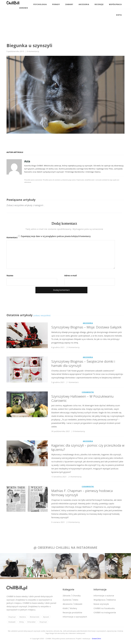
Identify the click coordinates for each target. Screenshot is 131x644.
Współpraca (115, 4)
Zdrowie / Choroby (72, 596)
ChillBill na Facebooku (104, 608)
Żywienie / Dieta (70, 600)
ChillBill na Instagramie (105, 613)
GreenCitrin (96, 639)
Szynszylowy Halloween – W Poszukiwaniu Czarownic (82, 398)
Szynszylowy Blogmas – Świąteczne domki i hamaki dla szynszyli (83, 363)
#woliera (23, 617)
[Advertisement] (60, 19)
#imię (22, 622)
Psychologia (40, 4)
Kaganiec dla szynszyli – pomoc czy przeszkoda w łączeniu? (88, 447)
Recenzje (99, 4)
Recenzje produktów (72, 613)
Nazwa (10, 275)
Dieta (119, 15)
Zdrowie (24, 8)
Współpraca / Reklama (105, 600)
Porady (56, 4)
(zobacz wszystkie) (42, 315)
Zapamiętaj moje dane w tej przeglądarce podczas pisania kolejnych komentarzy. (56, 236)
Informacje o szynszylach (75, 617)
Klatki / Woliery (70, 608)
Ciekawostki (88, 392)
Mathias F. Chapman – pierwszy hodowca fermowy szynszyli (82, 493)
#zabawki (12, 622)
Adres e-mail (71, 275)
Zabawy (69, 4)
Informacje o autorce (104, 596)
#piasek (46, 617)
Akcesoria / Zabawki (72, 604)
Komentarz (12, 237)
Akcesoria (84, 4)
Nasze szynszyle (101, 604)
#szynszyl (12, 617)
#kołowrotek (35, 617)
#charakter (32, 622)
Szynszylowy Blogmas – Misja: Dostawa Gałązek (86, 327)
